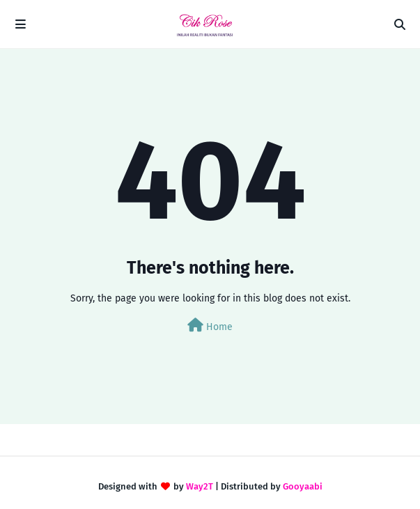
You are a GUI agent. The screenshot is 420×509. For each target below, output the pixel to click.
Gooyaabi (303, 486)
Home (210, 326)
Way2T (200, 486)
